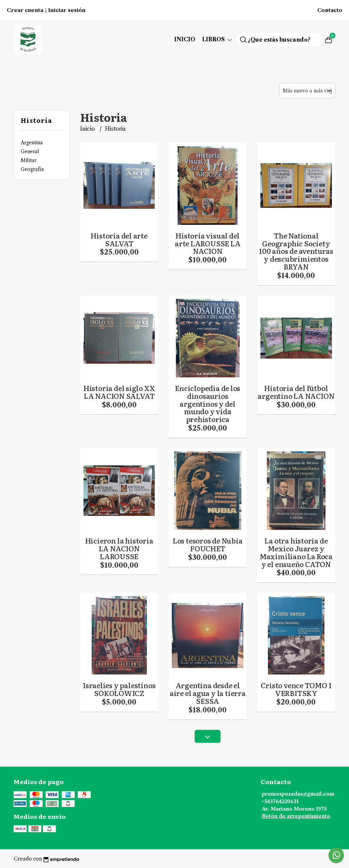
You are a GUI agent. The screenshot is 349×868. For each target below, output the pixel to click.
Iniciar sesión (67, 10)
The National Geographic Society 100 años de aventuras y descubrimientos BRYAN (296, 251)
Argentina (32, 143)
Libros (218, 39)
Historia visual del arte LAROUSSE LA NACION (208, 243)
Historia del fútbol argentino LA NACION (296, 392)
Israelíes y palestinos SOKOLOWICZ (119, 689)
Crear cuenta (25, 10)
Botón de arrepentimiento (296, 816)
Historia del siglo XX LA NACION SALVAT (119, 392)
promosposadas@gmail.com (298, 794)
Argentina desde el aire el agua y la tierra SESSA (208, 693)
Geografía (32, 169)
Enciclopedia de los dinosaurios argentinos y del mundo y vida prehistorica (208, 404)
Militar (29, 160)
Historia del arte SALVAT (119, 239)
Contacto (330, 10)
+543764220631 (280, 801)
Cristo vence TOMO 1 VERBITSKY (296, 689)
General (30, 151)
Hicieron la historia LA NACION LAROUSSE (119, 548)
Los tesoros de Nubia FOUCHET (208, 544)
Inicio (185, 39)
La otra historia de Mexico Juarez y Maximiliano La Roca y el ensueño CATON (296, 552)
